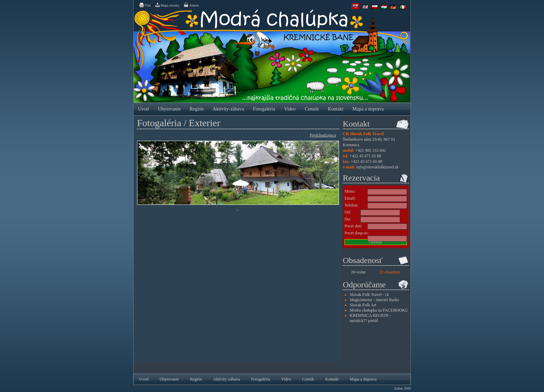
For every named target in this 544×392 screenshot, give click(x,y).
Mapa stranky (167, 5)
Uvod (143, 109)
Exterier (204, 123)
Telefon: (351, 205)
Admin (191, 5)
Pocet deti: (353, 226)
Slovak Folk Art (363, 305)
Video (290, 109)
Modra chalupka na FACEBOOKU (379, 310)
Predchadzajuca (323, 135)
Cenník (312, 109)
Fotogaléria (264, 109)
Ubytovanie (169, 109)
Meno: (350, 191)
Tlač (145, 5)
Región (196, 109)
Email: (350, 198)
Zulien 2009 (402, 388)
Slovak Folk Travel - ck (369, 295)
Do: (348, 219)
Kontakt (336, 109)
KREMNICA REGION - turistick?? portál (370, 318)
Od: (348, 212)
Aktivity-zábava (228, 109)
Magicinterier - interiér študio (374, 300)
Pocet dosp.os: (356, 233)
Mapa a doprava (368, 109)
